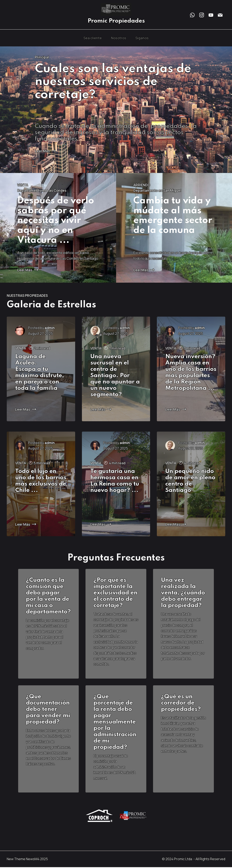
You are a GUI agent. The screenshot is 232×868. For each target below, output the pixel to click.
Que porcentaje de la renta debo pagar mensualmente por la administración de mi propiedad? (115, 723)
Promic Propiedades (116, 21)
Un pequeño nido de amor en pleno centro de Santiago (190, 481)
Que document (41, 700)
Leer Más (45, 151)
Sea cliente (93, 38)
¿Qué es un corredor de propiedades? (181, 704)
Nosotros (119, 38)
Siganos (142, 38)
